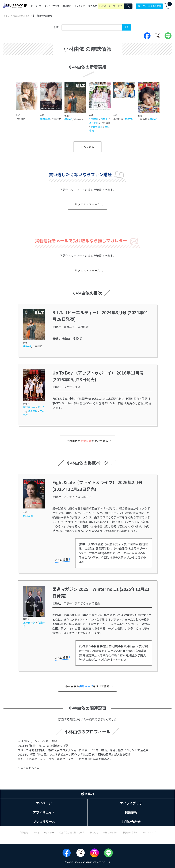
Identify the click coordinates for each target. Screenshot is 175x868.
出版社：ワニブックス (66, 387)
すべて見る (90, 147)
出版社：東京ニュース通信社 (71, 327)
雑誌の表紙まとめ (21, 16)
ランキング (80, 6)
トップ (7, 16)
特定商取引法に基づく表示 (72, 833)
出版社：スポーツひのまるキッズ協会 (76, 603)
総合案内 (87, 794)
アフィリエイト (44, 813)
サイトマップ (149, 833)
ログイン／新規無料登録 (149, 6)
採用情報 (131, 813)
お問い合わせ (131, 822)
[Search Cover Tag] (127, 27)
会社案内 (94, 833)
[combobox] (92, 27)
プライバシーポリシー (44, 833)
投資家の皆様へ (130, 833)
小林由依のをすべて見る (90, 441)
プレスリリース (44, 822)
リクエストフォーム (90, 204)
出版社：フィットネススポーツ (72, 497)
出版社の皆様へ (111, 833)
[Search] (128, 6)
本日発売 (67, 6)
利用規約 (24, 833)
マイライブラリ (52, 6)
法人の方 (93, 6)
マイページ (36, 6)
